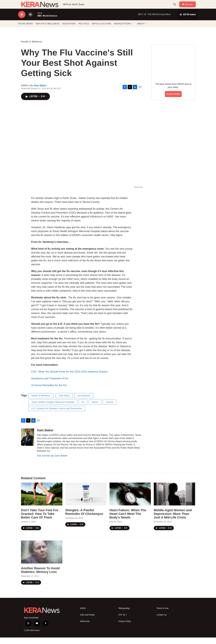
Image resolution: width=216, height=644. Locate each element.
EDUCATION (69, 30)
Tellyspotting (124, 615)
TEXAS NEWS (26, 30)
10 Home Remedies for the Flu (49, 392)
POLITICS (84, 30)
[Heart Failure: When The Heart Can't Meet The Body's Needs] (130, 501)
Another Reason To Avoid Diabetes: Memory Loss (40, 577)
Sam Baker (40, 92)
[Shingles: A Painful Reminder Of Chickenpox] (86, 501)
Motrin (95, 409)
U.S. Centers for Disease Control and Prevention (57, 415)
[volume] (30, 21)
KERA (83, 615)
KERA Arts (85, 628)
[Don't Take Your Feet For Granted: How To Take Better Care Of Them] (42, 501)
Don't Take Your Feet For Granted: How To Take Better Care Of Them (40, 520)
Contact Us (162, 621)
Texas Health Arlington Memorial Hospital (53, 409)
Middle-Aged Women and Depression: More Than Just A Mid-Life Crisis (173, 520)
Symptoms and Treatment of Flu (50, 385)
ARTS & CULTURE (101, 30)
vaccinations (84, 402)
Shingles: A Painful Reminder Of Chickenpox (84, 518)
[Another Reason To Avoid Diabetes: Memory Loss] (42, 559)
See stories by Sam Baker (52, 462)
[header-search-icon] (176, 8)
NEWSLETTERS (122, 30)
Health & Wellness (32, 48)
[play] (22, 21)
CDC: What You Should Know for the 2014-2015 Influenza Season (69, 378)
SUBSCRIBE (173, 100)
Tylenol (110, 409)
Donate (191, 8)
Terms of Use (162, 615)
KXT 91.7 (123, 621)
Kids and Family (87, 621)
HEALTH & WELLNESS (48, 30)
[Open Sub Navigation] (133, 30)
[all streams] (188, 21)
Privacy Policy (125, 628)
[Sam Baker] (28, 444)
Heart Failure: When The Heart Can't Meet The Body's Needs (128, 520)
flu (83, 409)
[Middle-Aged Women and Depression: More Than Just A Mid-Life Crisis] (174, 501)
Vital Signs (64, 402)
